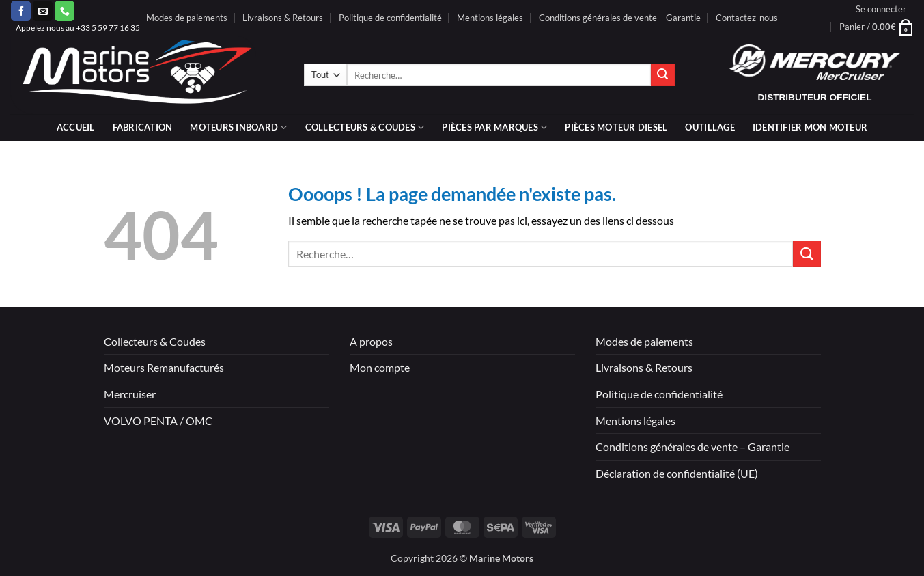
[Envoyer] (662, 75)
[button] (881, 9)
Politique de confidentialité (390, 18)
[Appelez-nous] (65, 11)
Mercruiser (130, 394)
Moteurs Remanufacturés (164, 367)
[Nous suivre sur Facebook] (21, 11)
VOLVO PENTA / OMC (158, 421)
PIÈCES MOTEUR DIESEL (616, 127)
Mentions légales (490, 18)
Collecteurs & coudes (365, 127)
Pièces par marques (494, 127)
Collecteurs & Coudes (155, 341)
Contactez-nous (747, 18)
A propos (371, 341)
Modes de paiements (187, 18)
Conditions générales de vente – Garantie (620, 18)
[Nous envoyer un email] (43, 11)
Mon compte (380, 367)
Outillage (710, 127)
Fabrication (143, 127)
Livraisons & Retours (283, 18)
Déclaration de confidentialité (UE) (677, 473)
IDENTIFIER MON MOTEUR (810, 127)
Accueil (76, 127)
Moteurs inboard (238, 127)
